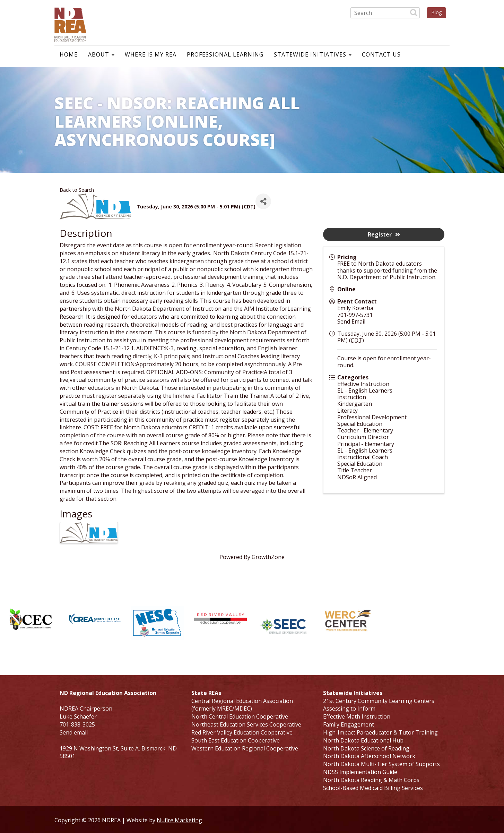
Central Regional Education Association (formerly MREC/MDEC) (242, 705)
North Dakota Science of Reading (366, 748)
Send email (74, 732)
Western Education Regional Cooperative (245, 748)
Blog (436, 12)
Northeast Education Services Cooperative (246, 724)
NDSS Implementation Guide (360, 772)
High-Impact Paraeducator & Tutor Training (380, 732)
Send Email (351, 321)
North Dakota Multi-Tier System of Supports (381, 764)
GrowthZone (268, 557)
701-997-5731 (355, 315)
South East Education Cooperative (236, 740)
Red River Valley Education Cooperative (242, 732)
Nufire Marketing (179, 820)
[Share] (263, 201)
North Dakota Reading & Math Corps (371, 780)
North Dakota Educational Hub (363, 740)
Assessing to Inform (349, 709)
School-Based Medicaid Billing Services (373, 788)
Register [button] (384, 234)
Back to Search (77, 190)
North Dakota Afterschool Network (369, 756)
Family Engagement (349, 724)
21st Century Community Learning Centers (379, 701)
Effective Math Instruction (357, 716)
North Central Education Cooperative (240, 716)
